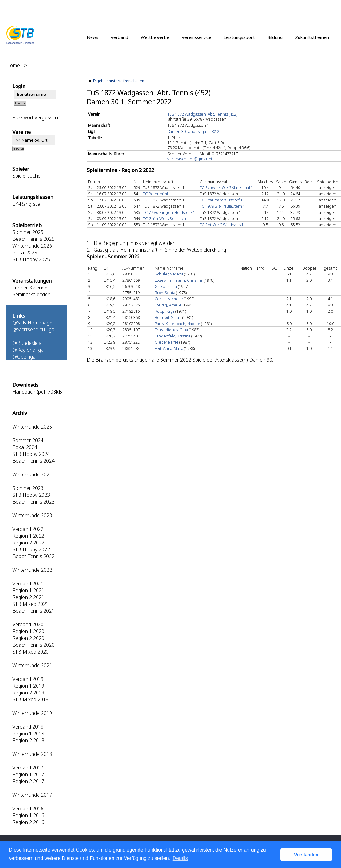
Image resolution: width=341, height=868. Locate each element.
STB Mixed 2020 (31, 652)
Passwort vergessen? (36, 117)
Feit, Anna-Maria (169, 348)
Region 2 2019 (28, 693)
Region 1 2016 (28, 815)
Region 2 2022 (28, 543)
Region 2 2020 (28, 638)
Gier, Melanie (167, 342)
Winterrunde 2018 (32, 754)
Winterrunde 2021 (32, 665)
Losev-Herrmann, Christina (179, 280)
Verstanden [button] (306, 855)
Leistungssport (239, 37)
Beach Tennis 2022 (33, 556)
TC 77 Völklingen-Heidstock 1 (169, 212)
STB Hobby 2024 (31, 454)
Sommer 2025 (28, 232)
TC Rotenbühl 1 (157, 194)
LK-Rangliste (26, 204)
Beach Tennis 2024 (33, 461)
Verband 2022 (28, 529)
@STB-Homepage (32, 323)
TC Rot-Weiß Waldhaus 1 (222, 225)
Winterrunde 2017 (32, 795)
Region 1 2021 (28, 590)
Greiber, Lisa (166, 286)
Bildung (275, 37)
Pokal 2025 (25, 253)
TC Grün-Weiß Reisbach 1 (166, 218)
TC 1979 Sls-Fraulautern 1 (222, 206)
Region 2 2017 (28, 781)
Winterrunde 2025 (32, 427)
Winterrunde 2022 (32, 570)
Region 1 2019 (28, 686)
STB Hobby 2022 (31, 549)
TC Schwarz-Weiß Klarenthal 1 (226, 187)
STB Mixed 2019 (31, 699)
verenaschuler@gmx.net (190, 159)
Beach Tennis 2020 (33, 645)
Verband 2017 (28, 768)
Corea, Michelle (169, 299)
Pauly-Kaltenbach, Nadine (177, 324)
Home (13, 65)
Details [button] (180, 858)
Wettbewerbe (155, 37)
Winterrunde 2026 (32, 246)
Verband (120, 37)
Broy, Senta (165, 293)
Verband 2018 (28, 727)
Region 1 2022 (28, 536)
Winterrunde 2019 (32, 713)
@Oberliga (24, 357)
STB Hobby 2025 (31, 259)
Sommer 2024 (28, 440)
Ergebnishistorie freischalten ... (120, 81)
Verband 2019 (28, 679)
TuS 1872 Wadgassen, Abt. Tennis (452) (202, 114)
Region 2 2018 (28, 740)
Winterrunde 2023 (32, 515)
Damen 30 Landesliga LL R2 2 (193, 131)
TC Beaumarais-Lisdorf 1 (221, 200)
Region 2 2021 (28, 597)
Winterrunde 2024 (32, 474)
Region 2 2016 (28, 822)
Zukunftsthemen (312, 37)
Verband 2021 (28, 584)
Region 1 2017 (28, 774)
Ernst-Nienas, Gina (171, 330)
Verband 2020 (28, 624)
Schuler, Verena (169, 274)
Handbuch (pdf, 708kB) (38, 392)
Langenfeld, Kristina (173, 336)
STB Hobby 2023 (31, 495)
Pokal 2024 (25, 447)
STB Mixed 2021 (31, 604)
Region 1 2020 (28, 631)
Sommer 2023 (28, 488)
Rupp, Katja (165, 311)
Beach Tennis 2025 (33, 239)
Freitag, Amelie (168, 305)
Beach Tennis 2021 (33, 611)
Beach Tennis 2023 (33, 502)
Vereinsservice (196, 37)
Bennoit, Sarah (168, 317)
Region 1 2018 (28, 734)
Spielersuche (27, 176)
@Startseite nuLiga (33, 329)
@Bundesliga (27, 343)
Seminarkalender (31, 294)
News (93, 37)
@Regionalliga (28, 350)
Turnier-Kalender (31, 288)
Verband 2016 (28, 809)
